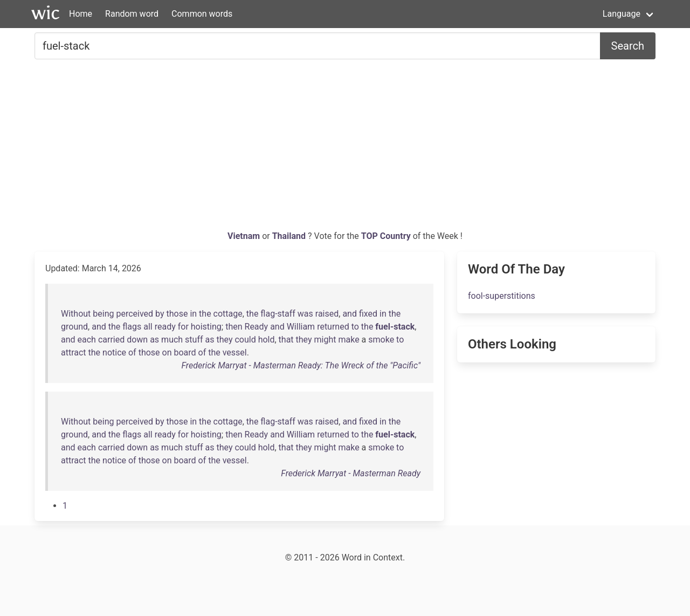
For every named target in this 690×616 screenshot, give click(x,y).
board (185, 353)
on (167, 353)
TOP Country (386, 236)
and (350, 314)
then (234, 327)
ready (165, 327)
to (355, 327)
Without (76, 314)
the (205, 314)
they (224, 340)
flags (132, 327)
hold (267, 340)
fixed (368, 314)
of (132, 353)
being (103, 314)
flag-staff (278, 314)
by (160, 314)
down (137, 340)
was (305, 314)
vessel (235, 353)
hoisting (206, 327)
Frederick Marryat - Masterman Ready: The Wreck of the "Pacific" (301, 365)
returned (333, 327)
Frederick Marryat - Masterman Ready (351, 473)
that (286, 340)
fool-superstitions (502, 296)
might (325, 340)
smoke (381, 340)
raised (327, 314)
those (177, 314)
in (193, 314)
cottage (228, 314)
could (245, 340)
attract (74, 353)
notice (114, 353)
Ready (257, 327)
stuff (194, 340)
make (349, 340)
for (183, 327)
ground (74, 327)
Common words (202, 14)
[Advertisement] (345, 149)
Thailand (290, 236)
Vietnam (245, 236)
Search (628, 46)
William (301, 327)
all (148, 327)
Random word (132, 14)
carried (111, 340)
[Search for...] (318, 46)
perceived (134, 314)
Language (622, 14)
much (172, 340)
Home (81, 14)
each (87, 340)
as (154, 340)
